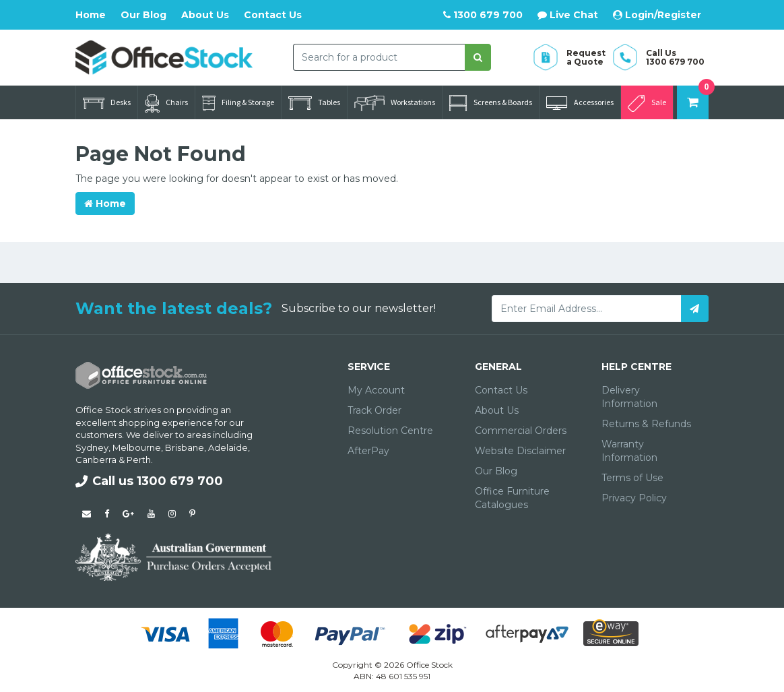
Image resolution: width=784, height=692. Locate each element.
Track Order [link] (374, 410)
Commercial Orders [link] (521, 431)
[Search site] (478, 57)
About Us (205, 15)
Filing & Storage (238, 103)
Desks (107, 103)
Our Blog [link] (496, 471)
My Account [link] (376, 390)
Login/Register (657, 15)
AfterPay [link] (368, 451)
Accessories (580, 103)
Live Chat (568, 15)
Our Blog (143, 15)
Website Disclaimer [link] (520, 451)
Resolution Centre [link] (390, 431)
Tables (314, 103)
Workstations (395, 103)
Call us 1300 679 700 (149, 481)
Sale (647, 103)
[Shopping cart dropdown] (693, 102)
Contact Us (273, 15)
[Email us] (87, 513)
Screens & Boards (491, 103)
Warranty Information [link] (629, 451)
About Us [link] (497, 410)
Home (91, 15)
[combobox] (379, 57)
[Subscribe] (695, 309)
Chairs (166, 103)
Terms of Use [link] (632, 478)
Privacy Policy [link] (634, 498)
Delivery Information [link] (629, 397)
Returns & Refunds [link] (646, 424)
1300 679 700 (483, 15)
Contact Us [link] (501, 390)
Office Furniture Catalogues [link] (512, 498)
